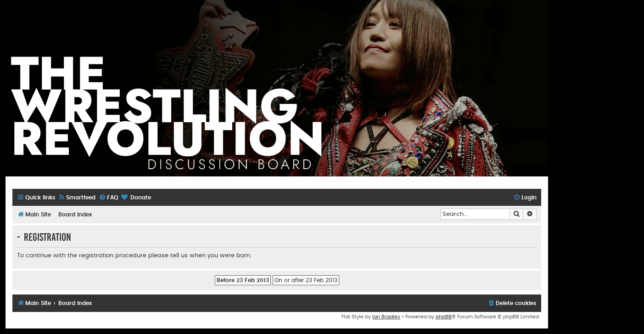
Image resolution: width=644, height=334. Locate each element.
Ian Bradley (386, 317)
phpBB (444, 317)
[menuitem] (77, 198)
